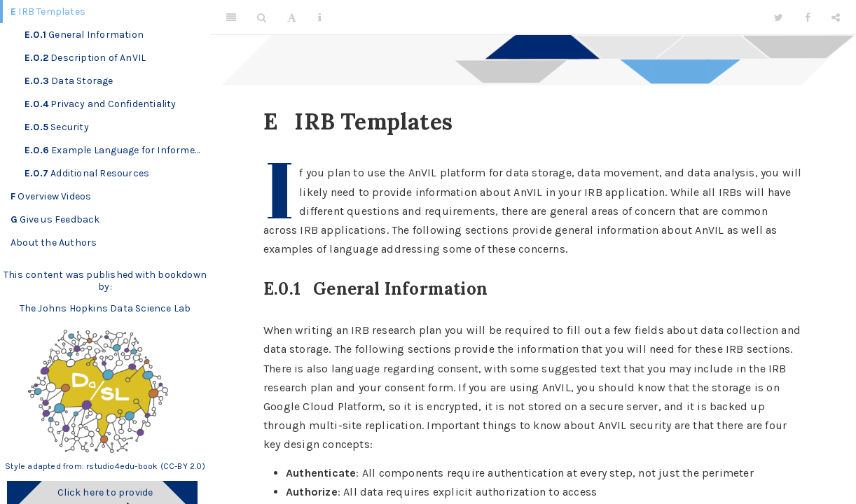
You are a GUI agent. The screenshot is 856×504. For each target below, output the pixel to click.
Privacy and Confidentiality (101, 104)
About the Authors (54, 243)
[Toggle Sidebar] (231, 17)
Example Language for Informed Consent (117, 150)
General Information (84, 35)
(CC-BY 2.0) (183, 466)
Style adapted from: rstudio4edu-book (82, 466)
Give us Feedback (55, 219)
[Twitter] (779, 17)
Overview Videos (51, 196)
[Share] (836, 17)
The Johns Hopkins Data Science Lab (105, 308)
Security (57, 127)
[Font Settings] (292, 17)
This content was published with (80, 275)
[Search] (262, 17)
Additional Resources (87, 173)
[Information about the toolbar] (320, 17)
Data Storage (69, 81)
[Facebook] (808, 17)
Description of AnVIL (85, 58)
